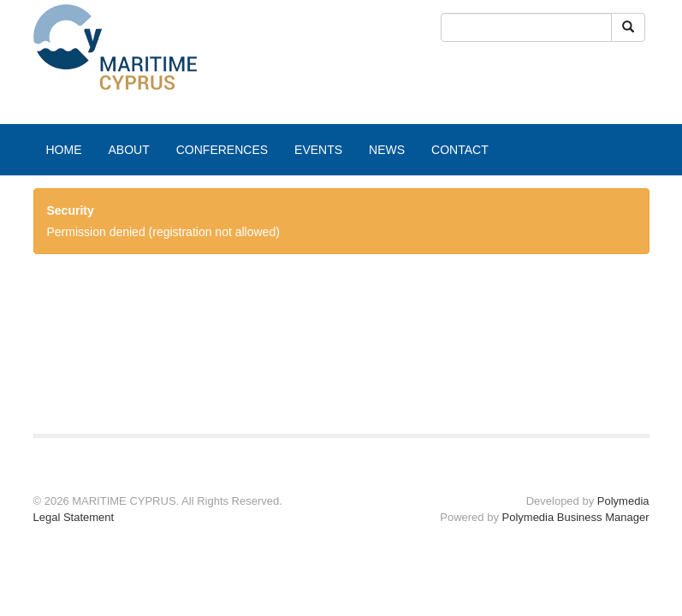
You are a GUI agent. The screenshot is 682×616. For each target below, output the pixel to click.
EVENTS (318, 150)
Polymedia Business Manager (576, 517)
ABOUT (129, 150)
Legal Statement (74, 517)
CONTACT (460, 150)
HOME (64, 150)
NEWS (387, 150)
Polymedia (623, 501)
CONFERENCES (222, 150)
